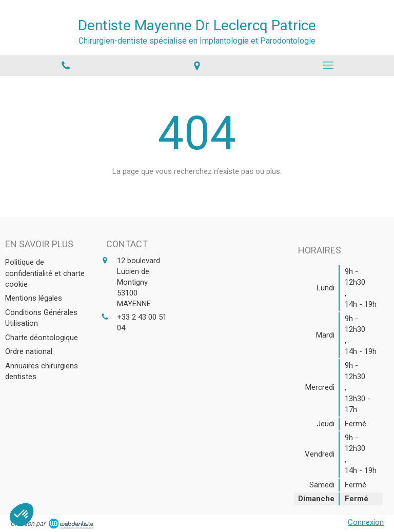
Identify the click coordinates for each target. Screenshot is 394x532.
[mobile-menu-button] (328, 65)
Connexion (366, 522)
